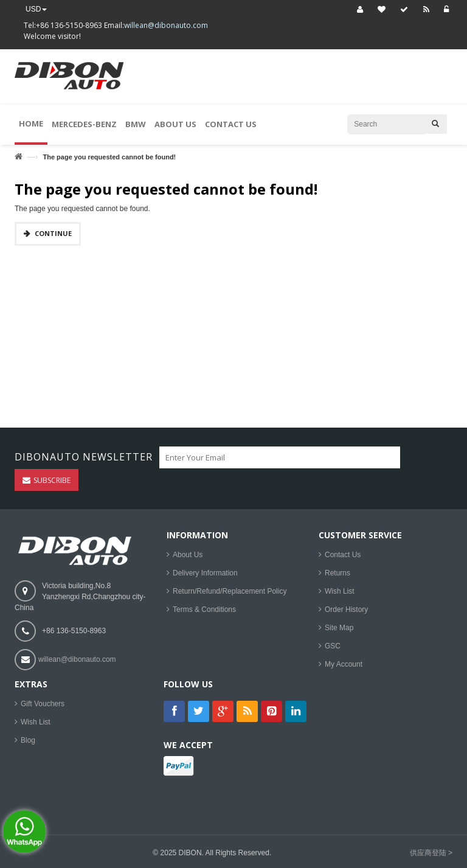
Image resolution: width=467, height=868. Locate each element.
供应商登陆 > (431, 853)
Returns (337, 573)
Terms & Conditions (204, 609)
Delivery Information (205, 573)
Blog (28, 740)
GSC (333, 646)
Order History (346, 609)
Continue (53, 233)
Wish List (340, 591)
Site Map (339, 628)
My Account (344, 664)
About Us (188, 555)
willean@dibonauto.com (166, 25)
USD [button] (36, 9)
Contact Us (343, 555)
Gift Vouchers (43, 704)
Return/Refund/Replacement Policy (230, 591)
